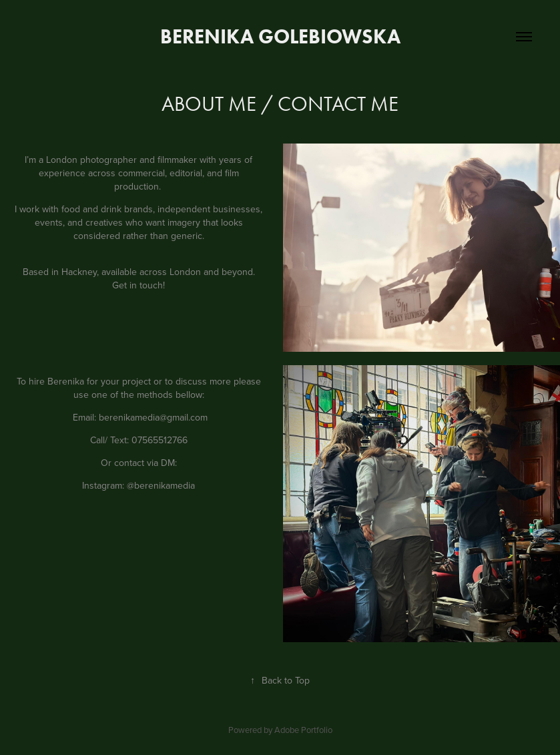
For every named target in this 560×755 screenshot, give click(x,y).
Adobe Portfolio (303, 730)
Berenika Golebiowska (280, 36)
